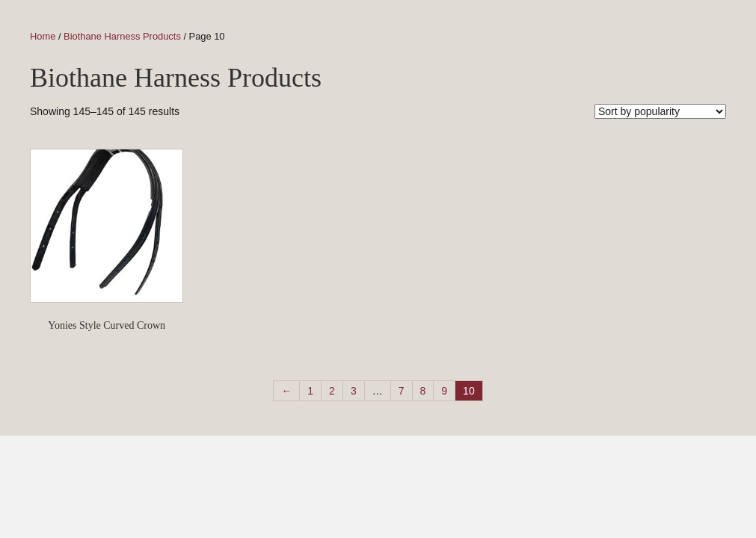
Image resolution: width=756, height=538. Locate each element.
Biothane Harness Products (122, 36)
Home (43, 36)
